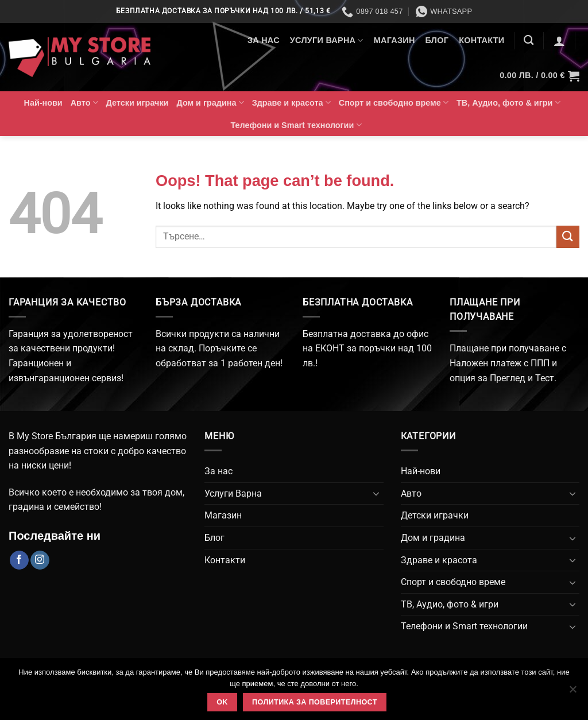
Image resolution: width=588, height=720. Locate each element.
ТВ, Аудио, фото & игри (508, 102)
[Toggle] (377, 493)
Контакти (481, 40)
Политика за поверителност (315, 702)
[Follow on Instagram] (40, 560)
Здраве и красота (291, 102)
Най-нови (43, 103)
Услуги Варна (327, 40)
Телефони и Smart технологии (296, 125)
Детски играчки (138, 103)
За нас (264, 40)
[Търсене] (529, 40)
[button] (559, 41)
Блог (437, 40)
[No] (572, 692)
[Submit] (568, 237)
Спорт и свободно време (394, 102)
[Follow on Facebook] (19, 560)
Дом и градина (210, 102)
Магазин (394, 40)
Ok (222, 702)
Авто (84, 102)
